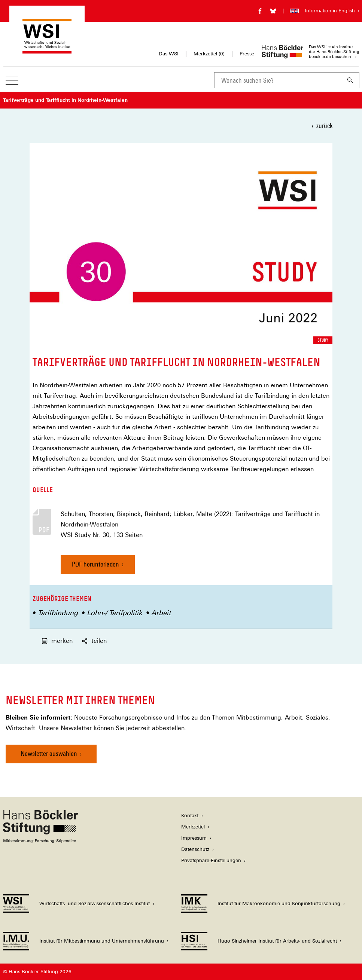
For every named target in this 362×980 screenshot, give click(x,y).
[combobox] (278, 80)
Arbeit (161, 613)
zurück (324, 126)
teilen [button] (94, 641)
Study (323, 340)
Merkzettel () (209, 54)
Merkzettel (193, 827)
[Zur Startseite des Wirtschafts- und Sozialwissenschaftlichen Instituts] (47, 50)
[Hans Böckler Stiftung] (40, 841)
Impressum (194, 838)
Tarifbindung (58, 613)
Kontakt (190, 816)
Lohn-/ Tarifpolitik (115, 613)
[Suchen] (350, 80)
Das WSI (169, 54)
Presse (247, 54)
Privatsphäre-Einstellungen (211, 860)
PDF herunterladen (95, 564)
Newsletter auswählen (49, 753)
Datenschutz (195, 849)
